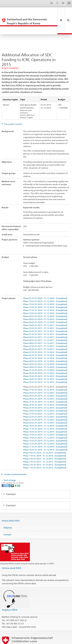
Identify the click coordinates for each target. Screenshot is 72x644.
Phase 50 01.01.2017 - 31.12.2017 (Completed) (45, 321)
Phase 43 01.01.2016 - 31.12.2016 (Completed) (45, 336)
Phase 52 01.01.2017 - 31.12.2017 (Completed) (45, 315)
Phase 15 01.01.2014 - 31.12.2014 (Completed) (45, 419)
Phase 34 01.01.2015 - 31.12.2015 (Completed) (45, 363)
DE (52, 3)
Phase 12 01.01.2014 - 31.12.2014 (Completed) (45, 428)
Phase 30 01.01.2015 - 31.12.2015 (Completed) (45, 377)
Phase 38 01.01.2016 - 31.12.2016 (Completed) (45, 351)
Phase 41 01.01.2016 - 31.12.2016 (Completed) (45, 342)
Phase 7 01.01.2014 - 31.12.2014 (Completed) (45, 440)
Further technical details (15, 458)
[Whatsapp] (16, 470)
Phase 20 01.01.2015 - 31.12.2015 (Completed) (45, 407)
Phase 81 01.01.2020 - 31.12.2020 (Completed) (45, 282)
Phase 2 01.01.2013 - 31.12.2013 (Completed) (45, 449)
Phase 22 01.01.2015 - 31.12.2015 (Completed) (45, 401)
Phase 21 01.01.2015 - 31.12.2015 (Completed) (45, 404)
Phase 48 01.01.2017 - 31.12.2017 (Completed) (45, 327)
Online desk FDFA (12, 552)
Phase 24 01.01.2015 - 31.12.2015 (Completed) (45, 395)
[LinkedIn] (10, 470)
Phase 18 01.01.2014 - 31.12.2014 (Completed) (45, 410)
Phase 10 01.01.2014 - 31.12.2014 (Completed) (45, 434)
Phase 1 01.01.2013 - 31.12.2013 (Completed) (45, 452)
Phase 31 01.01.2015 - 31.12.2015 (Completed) (45, 374)
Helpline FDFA (10, 594)
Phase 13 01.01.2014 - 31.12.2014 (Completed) (45, 425)
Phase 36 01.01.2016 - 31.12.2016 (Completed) (45, 357)
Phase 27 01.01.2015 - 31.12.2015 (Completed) (45, 386)
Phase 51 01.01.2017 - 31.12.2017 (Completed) (45, 318)
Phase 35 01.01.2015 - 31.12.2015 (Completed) (45, 360)
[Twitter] (6, 470)
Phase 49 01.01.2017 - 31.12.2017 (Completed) (45, 324)
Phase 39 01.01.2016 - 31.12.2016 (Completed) (45, 348)
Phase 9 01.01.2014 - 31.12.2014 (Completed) (45, 437)
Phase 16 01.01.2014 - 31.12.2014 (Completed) (45, 416)
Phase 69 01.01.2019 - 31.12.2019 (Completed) (45, 300)
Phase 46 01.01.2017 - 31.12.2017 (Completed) (45, 333)
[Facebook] (3, 470)
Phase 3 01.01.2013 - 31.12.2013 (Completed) (45, 446)
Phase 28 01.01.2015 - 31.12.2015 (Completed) (45, 383)
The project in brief (13, 108)
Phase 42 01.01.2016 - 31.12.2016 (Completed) (45, 339)
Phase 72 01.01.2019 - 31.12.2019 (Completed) (45, 291)
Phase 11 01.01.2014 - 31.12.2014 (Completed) (45, 431)
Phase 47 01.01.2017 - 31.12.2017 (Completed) (45, 330)
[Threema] (13, 470)
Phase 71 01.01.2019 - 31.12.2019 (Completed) (45, 294)
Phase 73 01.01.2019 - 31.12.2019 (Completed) (45, 288)
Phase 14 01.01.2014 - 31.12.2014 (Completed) (45, 422)
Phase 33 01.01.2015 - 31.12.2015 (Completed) (45, 366)
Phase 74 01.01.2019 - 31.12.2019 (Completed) (45, 285)
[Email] (19, 470)
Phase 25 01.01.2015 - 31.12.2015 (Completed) (45, 392)
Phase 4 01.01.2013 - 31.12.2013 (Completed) (45, 443)
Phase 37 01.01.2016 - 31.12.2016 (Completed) (45, 354)
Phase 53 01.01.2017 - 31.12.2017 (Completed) (45, 312)
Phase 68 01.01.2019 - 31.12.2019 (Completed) (45, 303)
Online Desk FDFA (11, 505)
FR (63, 3)
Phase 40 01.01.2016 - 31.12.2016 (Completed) (45, 345)
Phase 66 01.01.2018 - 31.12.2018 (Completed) (45, 306)
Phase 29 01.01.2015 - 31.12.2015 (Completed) (45, 380)
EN (69, 3)
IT (57, 3)
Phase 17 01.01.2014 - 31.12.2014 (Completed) (45, 413)
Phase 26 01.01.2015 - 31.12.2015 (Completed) (45, 389)
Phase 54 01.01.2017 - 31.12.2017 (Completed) (45, 309)
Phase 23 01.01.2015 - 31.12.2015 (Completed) (45, 398)
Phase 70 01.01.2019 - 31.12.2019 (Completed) (45, 297)
